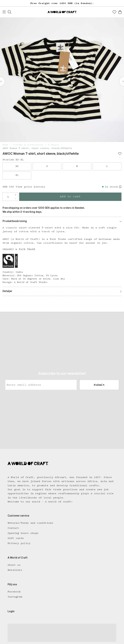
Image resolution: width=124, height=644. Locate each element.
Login (11, 611)
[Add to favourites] (120, 154)
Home (5, 145)
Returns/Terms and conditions (30, 523)
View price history (30, 187)
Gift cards (16, 538)
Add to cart (70, 197)
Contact (13, 528)
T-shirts (53, 145)
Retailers (15, 570)
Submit (99, 385)
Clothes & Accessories (28, 145)
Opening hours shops (23, 533)
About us (14, 565)
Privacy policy (19, 543)
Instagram (15, 597)
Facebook (14, 592)
